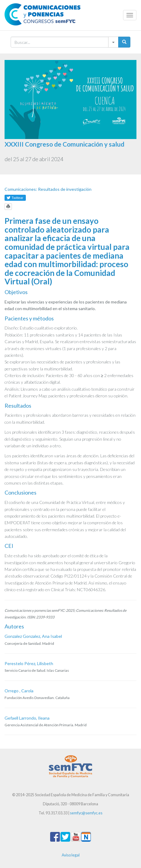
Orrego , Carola (19, 691)
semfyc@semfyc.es (86, 813)
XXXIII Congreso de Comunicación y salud (64, 144)
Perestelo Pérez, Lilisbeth (29, 663)
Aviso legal (71, 855)
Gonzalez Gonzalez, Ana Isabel (33, 636)
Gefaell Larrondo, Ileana (27, 718)
